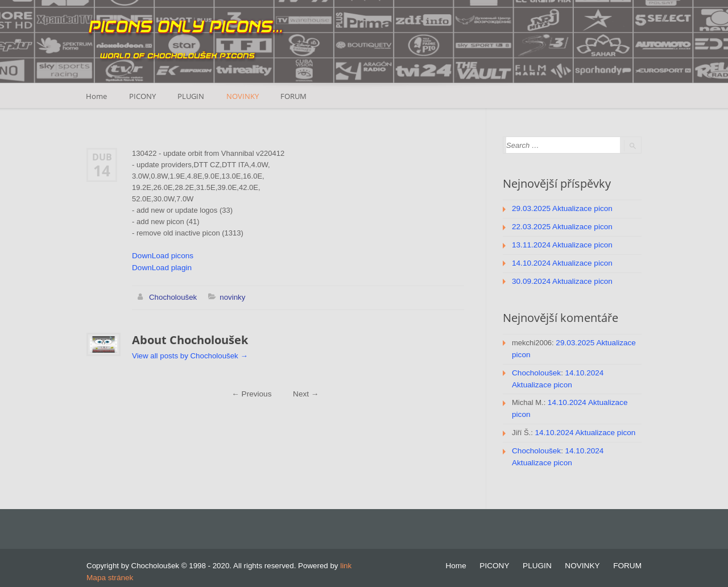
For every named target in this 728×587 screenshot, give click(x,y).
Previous (252, 392)
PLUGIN (193, 96)
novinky (231, 296)
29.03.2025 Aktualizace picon (560, 208)
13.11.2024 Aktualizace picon (560, 244)
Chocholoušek (172, 296)
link (346, 558)
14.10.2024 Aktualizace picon (560, 261)
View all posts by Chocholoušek (189, 354)
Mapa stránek (109, 570)
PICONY (144, 96)
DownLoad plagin (160, 267)
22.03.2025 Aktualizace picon (560, 226)
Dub (102, 157)
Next (305, 392)
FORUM (297, 96)
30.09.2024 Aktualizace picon (560, 279)
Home (97, 96)
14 (102, 170)
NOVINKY (245, 96)
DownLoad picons (161, 256)
